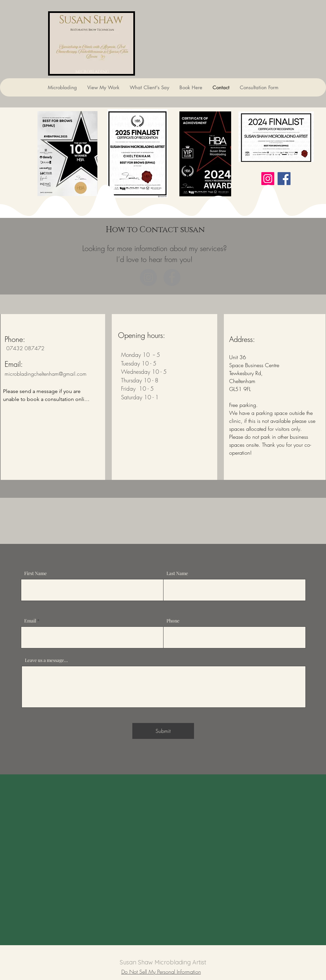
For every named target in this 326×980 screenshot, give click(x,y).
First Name (35, 573)
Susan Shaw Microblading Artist (163, 962)
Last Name (177, 573)
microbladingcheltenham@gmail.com (46, 374)
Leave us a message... (46, 660)
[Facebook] (284, 179)
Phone (173, 621)
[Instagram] (268, 179)
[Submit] (163, 731)
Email (30, 621)
